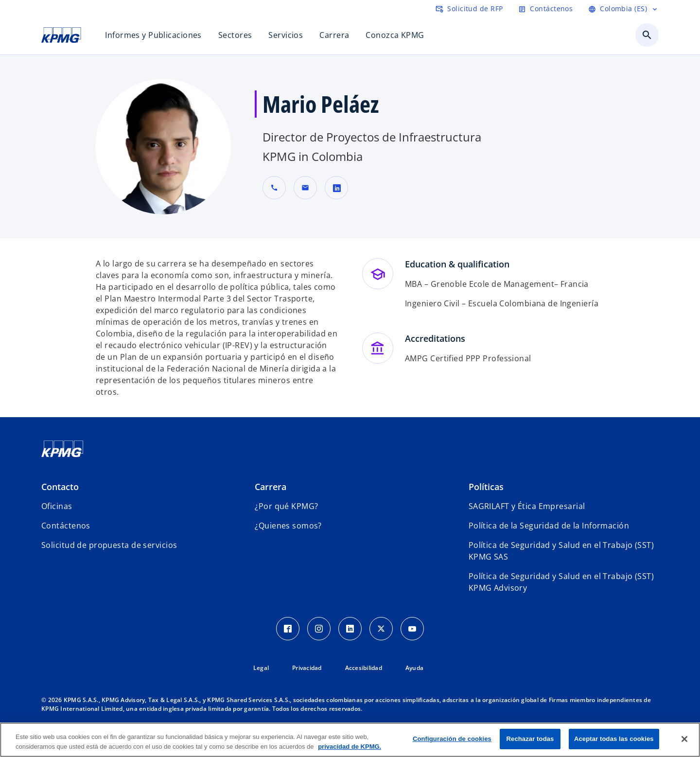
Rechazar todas (530, 739)
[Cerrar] (684, 739)
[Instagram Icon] (319, 629)
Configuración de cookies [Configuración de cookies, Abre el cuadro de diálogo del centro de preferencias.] (452, 739)
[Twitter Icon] (381, 629)
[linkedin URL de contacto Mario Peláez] (336, 188)
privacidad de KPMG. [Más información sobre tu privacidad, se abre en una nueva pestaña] (350, 747)
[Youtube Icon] (412, 629)
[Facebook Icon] (288, 629)
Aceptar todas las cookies (614, 739)
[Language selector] (623, 9)
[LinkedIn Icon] (350, 629)
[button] (305, 188)
